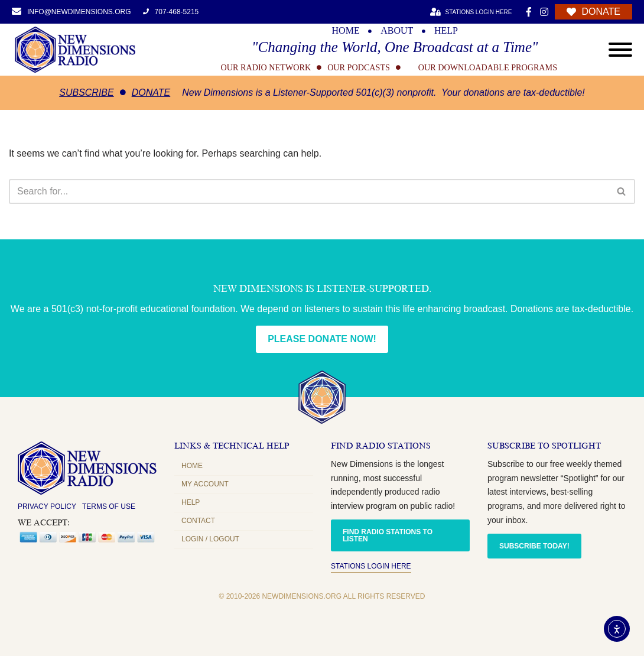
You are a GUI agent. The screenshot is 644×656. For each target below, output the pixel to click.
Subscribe (86, 92)
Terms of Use (109, 506)
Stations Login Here (371, 566)
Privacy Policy (47, 506)
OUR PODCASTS (359, 67)
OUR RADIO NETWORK (266, 67)
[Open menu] (620, 50)
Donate (151, 92)
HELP (446, 31)
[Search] (309, 191)
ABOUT (397, 31)
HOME (346, 31)
